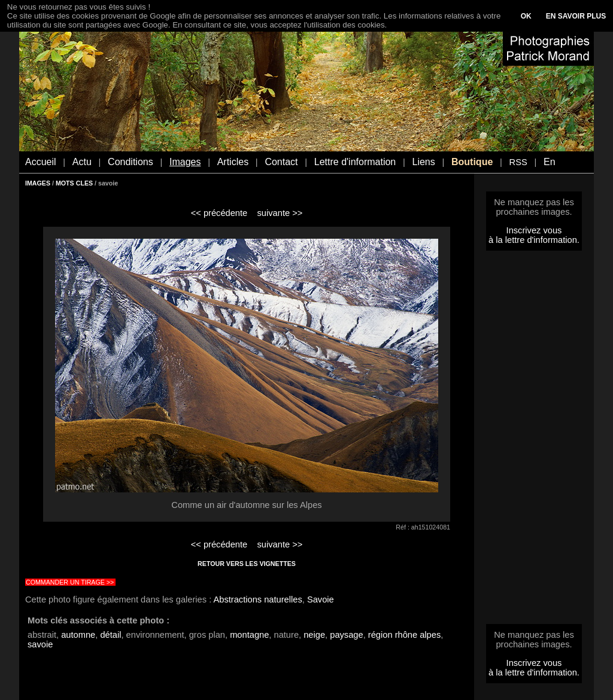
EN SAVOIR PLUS (576, 16)
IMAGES (38, 183)
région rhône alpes (404, 635)
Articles (233, 162)
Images (185, 162)
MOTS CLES (74, 183)
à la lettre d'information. (534, 240)
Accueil (41, 162)
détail (110, 635)
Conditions (131, 162)
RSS (518, 162)
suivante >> (280, 213)
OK (526, 16)
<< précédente (219, 213)
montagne (249, 635)
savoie (40, 644)
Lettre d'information (355, 162)
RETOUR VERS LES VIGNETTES (247, 564)
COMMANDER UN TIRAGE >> (70, 582)
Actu (82, 162)
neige (314, 635)
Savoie (321, 599)
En (550, 162)
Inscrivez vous (534, 230)
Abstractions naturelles (258, 599)
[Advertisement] (534, 441)
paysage (346, 635)
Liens (423, 162)
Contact (281, 162)
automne (78, 635)
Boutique (472, 162)
